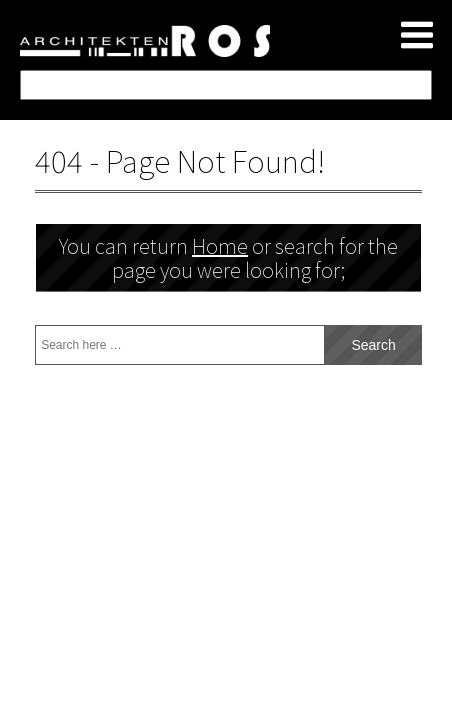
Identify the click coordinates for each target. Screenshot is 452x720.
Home (220, 245)
